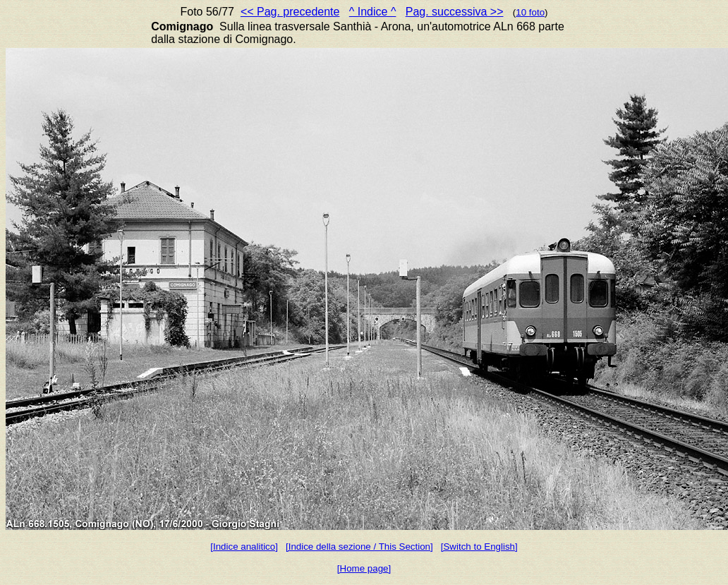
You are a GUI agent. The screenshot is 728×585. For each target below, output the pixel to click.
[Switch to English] (479, 547)
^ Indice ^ (373, 12)
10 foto (530, 12)
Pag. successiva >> (455, 12)
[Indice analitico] (244, 547)
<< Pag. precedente (290, 12)
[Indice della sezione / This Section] (359, 547)
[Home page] (364, 568)
